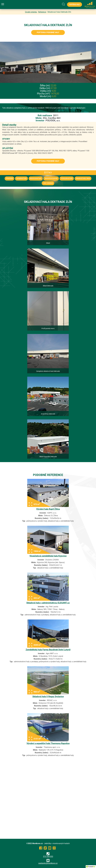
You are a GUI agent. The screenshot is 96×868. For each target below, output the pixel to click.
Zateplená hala (21, 178)
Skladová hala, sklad (83, 178)
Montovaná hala (36, 178)
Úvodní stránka (31, 12)
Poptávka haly (75, 4)
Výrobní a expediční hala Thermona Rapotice (48, 743)
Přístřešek (9, 178)
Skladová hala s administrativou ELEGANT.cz (48, 603)
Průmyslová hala (67, 178)
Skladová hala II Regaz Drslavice (48, 697)
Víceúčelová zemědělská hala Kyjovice (48, 556)
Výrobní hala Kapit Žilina (48, 509)
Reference (42, 12)
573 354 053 (48, 855)
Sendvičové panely (51, 178)
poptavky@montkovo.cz (48, 863)
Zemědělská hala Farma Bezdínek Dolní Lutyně (48, 650)
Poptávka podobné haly (48, 32)
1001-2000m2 (48, 183)
